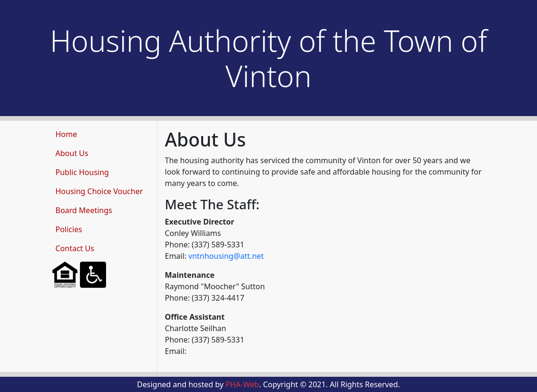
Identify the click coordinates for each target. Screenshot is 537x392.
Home (67, 134)
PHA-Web (242, 384)
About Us (72, 153)
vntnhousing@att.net (226, 256)
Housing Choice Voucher (99, 191)
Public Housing (82, 172)
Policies (69, 229)
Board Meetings (84, 210)
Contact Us (75, 248)
